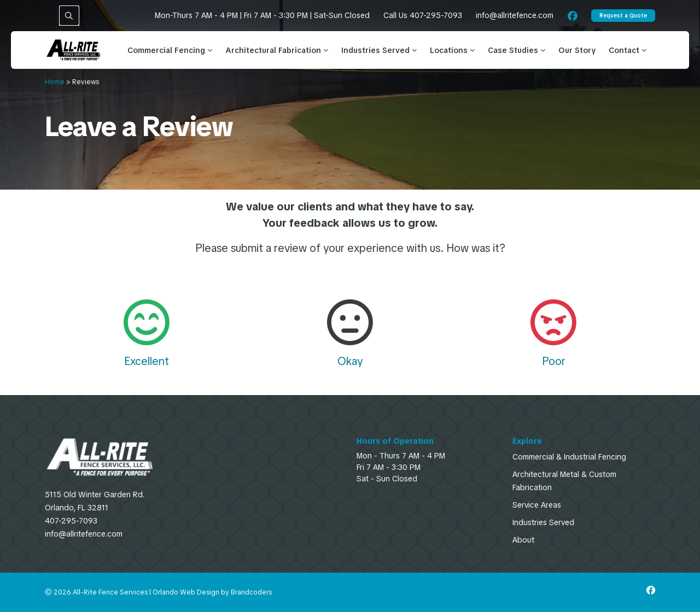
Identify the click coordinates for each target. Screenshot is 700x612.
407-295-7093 (71, 521)
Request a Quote (623, 16)
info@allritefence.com (515, 15)
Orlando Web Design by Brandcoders (212, 592)
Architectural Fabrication (277, 50)
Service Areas (537, 505)
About (523, 540)
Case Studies (517, 50)
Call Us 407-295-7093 (423, 15)
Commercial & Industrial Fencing (569, 457)
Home (55, 82)
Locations (452, 50)
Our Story (577, 50)
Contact (628, 50)
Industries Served (379, 50)
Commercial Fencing (170, 50)
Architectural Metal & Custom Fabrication (564, 481)
